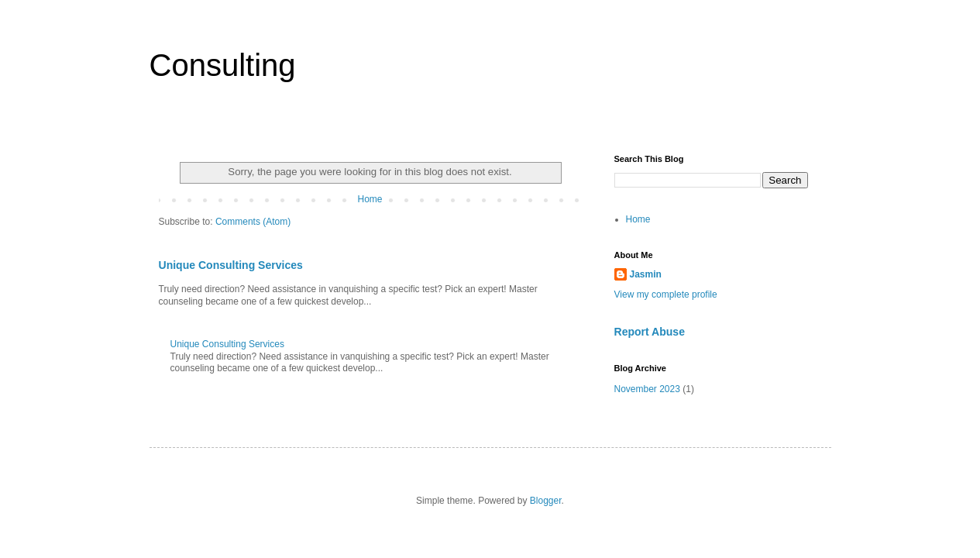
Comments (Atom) (253, 222)
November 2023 (647, 389)
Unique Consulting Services (231, 265)
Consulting (223, 65)
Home (370, 199)
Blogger (546, 501)
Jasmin (646, 274)
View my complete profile (666, 294)
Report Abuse (650, 332)
